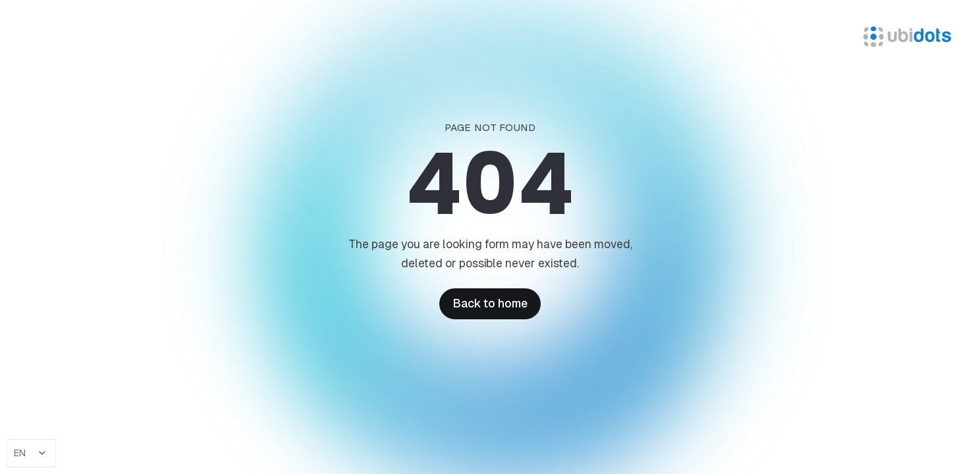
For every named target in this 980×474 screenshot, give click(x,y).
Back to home (490, 303)
